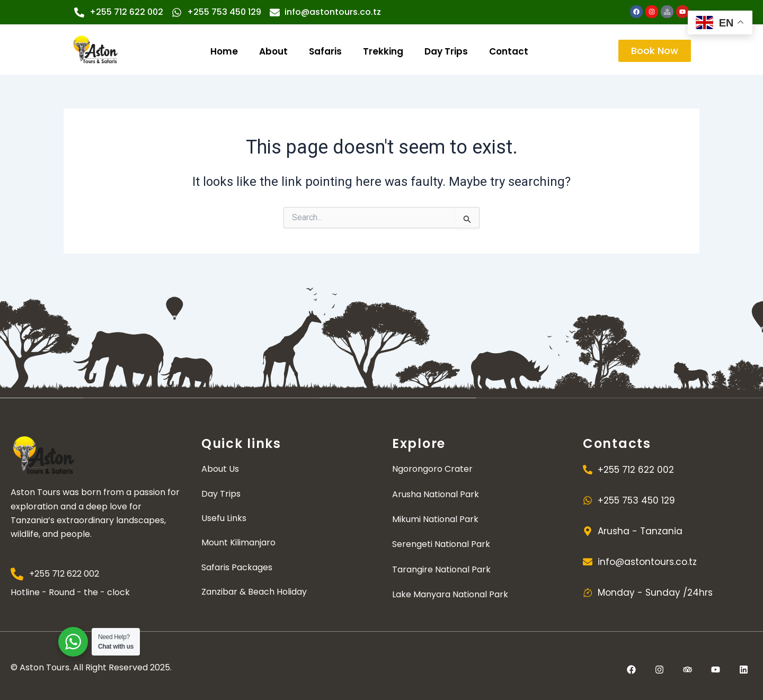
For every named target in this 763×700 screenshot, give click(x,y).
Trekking (383, 51)
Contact (509, 51)
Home (224, 51)
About (273, 51)
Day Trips (446, 51)
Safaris (325, 51)
